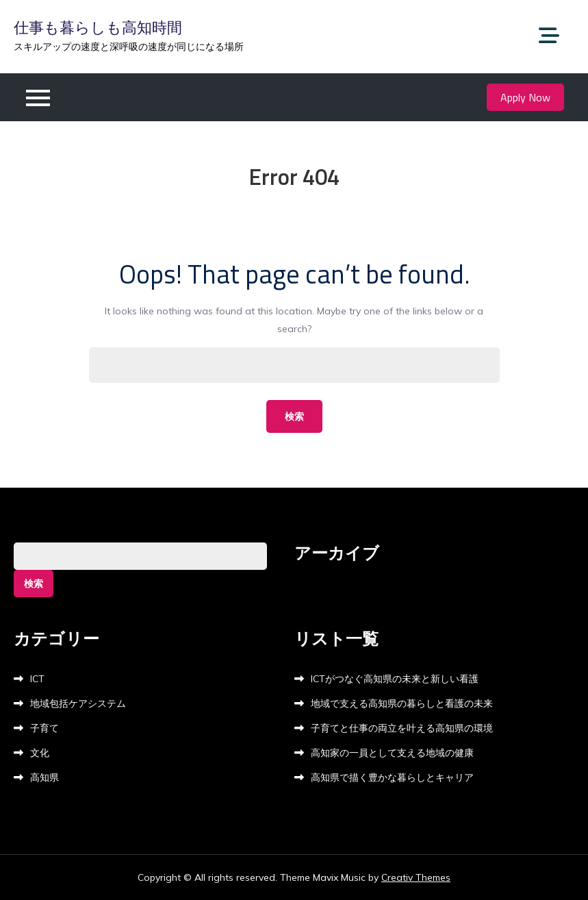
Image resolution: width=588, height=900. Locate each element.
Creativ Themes (416, 877)
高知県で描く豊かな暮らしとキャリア (392, 777)
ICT (37, 679)
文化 (40, 753)
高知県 (44, 777)
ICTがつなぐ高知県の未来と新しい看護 (395, 679)
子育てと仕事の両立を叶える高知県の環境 (402, 728)
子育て (44, 728)
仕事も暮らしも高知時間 (98, 27)
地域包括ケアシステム (78, 703)
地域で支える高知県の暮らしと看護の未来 (402, 703)
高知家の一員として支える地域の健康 (392, 753)
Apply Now (525, 97)
